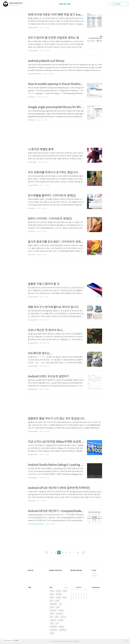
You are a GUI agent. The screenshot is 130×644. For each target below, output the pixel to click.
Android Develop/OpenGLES (36, 524)
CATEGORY (120, 4)
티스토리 (58, 598)
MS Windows (32, 97)
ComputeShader (54, 630)
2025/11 (79, 587)
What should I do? (17, 3)
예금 (51, 617)
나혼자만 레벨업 (32, 162)
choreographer (60, 614)
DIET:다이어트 (32, 208)
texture (57, 601)
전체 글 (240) (65, 4)
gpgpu (52, 633)
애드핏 (52, 614)
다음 (83, 553)
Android (63, 617)
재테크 (65, 591)
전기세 (52, 607)
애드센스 (61, 620)
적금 (60, 604)
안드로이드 (59, 594)
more (66, 588)
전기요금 (61, 610)
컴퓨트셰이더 (53, 604)
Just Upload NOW (33, 28)
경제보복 (61, 627)
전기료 (52, 594)
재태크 (57, 617)
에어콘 (52, 623)
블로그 (52, 598)
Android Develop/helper (35, 74)
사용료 (52, 591)
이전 (47, 553)
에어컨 (65, 598)
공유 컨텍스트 (63, 630)
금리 (51, 601)
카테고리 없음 (31, 501)
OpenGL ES (53, 610)
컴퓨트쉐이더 (53, 627)
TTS (57, 623)
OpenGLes (53, 620)
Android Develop (33, 389)
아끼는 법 (58, 591)
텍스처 (58, 607)
